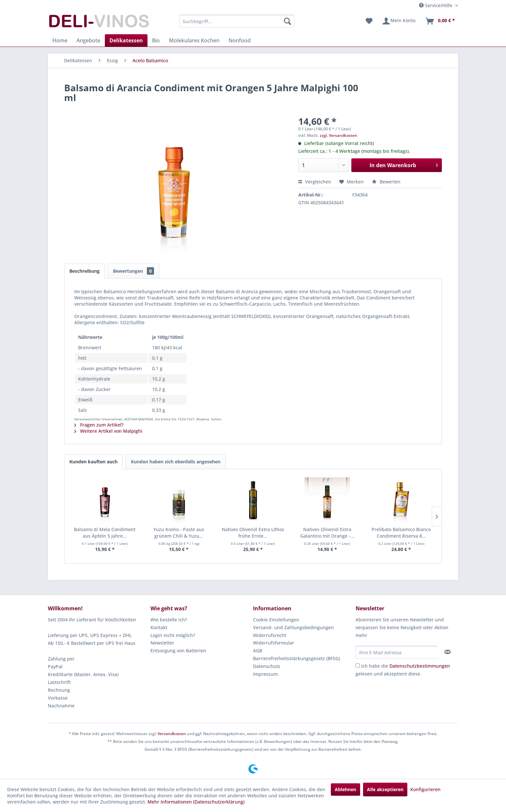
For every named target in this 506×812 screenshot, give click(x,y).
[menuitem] (237, 21)
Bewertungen (134, 271)
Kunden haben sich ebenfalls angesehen (176, 462)
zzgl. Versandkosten (338, 135)
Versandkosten (172, 734)
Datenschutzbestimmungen (420, 666)
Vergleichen (315, 182)
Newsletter (162, 643)
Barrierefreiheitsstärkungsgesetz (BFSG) (296, 658)
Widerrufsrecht (270, 635)
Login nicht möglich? (173, 635)
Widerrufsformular (274, 643)
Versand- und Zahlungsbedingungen (293, 627)
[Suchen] (288, 21)
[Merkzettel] (369, 21)
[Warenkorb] (440, 21)
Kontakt (159, 627)
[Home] (60, 40)
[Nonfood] (240, 40)
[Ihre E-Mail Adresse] (397, 652)
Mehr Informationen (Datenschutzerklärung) (196, 802)
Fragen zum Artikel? (99, 425)
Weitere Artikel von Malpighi (108, 431)
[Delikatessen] (126, 40)
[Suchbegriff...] (237, 21)
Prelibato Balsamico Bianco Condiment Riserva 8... (401, 533)
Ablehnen (345, 789)
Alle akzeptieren (385, 789)
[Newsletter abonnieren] (448, 652)
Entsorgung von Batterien (178, 651)
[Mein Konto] (399, 21)
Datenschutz (267, 666)
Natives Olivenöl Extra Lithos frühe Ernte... (253, 533)
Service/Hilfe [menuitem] (436, 5)
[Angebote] (88, 40)
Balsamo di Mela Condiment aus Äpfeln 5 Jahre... (105, 533)
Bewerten (386, 182)
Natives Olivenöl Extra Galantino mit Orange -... (327, 533)
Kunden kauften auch (93, 462)
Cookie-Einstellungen (276, 620)
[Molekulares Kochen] (194, 40)
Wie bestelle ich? (169, 620)
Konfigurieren (425, 789)
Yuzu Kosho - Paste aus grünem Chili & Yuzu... (179, 533)
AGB (258, 651)
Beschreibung (84, 271)
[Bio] (156, 40)
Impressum (265, 674)
